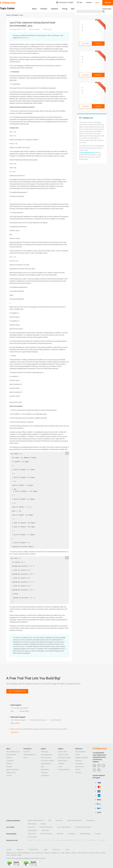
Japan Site (31, 827)
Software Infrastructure (83, 827)
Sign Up (108, 2)
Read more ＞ (26, 38)
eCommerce (90, 820)
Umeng (103, 853)
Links (68, 849)
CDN (50, 820)
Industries (60, 834)
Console (89, 2)
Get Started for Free (17, 691)
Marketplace (76, 9)
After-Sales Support (65, 758)
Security (43, 824)
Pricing (65, 9)
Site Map (78, 773)
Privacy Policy (33, 849)
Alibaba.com (56, 853)
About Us (20, 849)
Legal (46, 849)
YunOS (79, 853)
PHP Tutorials (32, 837)
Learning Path (32, 830)
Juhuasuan (39, 853)
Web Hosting (32, 824)
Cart (80, 2)
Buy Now (98, 44)
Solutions (55, 9)
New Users (45, 830)
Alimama (68, 853)
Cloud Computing (46, 834)
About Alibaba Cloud (13, 752)
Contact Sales (107, 9)
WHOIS (78, 770)
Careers (9, 849)
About (34, 9)
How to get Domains (64, 827)
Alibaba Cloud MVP (82, 758)
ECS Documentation (46, 827)
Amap (92, 853)
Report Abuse (63, 761)
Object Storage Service (74, 820)
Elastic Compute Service (36, 820)
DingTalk (14, 855)
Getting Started (46, 764)
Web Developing (85, 834)
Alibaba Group (11, 853)
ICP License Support (48, 761)
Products (44, 9)
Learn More (86, 44)
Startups (9, 767)
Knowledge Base (46, 755)
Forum (60, 767)
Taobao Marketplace (23, 853)
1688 (63, 853)
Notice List (57, 849)
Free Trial (27, 752)
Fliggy (74, 853)
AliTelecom (86, 853)
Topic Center (32, 834)
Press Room (79, 767)
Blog (42, 767)
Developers (72, 834)
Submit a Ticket (63, 755)
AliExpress (47, 853)
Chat (12, 711)
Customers (10, 761)
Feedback (61, 764)
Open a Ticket (15, 723)
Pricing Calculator (64, 770)
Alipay (19, 855)
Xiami (8, 855)
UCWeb (97, 853)
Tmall (33, 853)
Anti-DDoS (59, 820)
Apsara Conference (13, 770)
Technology (45, 752)
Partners (9, 764)
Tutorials (98, 834)
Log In (97, 2)
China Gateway (46, 758)
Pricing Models (11, 755)
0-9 (104, 840)
